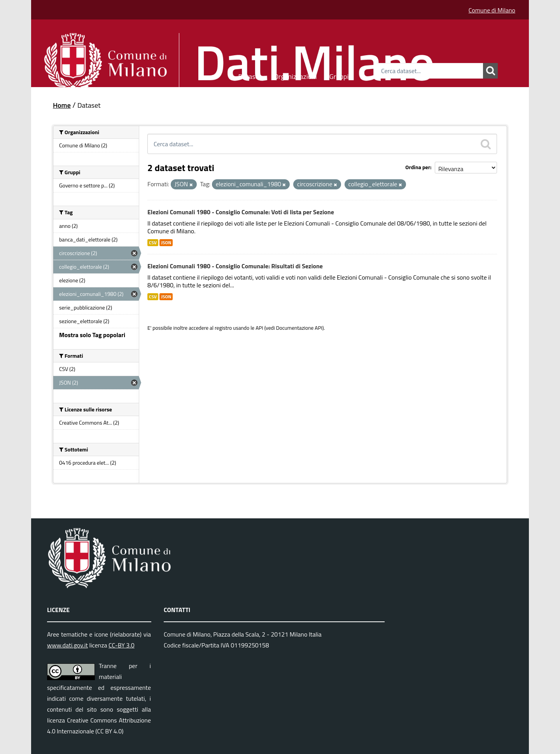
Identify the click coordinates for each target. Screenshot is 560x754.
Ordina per (418, 167)
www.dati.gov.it (67, 645)
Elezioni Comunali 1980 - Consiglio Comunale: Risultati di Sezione (235, 266)
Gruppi (339, 75)
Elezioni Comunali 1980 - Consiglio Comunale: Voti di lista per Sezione (241, 212)
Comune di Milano (492, 10)
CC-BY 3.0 (122, 645)
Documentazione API (299, 328)
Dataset (250, 75)
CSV (153, 243)
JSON (166, 243)
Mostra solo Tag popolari (92, 335)
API (259, 328)
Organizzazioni (295, 75)
